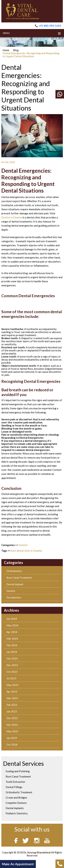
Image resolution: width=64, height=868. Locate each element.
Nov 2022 (12, 725)
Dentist (23, 545)
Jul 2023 (11, 678)
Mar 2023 (12, 698)
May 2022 (12, 731)
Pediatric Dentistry (17, 813)
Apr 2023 (12, 692)
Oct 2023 (12, 672)
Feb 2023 (12, 705)
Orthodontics (14, 571)
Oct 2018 (12, 745)
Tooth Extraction (15, 782)
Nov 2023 (12, 665)
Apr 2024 (12, 632)
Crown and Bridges (16, 798)
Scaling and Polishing (18, 771)
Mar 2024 (12, 639)
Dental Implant (15, 584)
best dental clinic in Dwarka (27, 551)
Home (6, 50)
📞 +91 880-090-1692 (48, 26)
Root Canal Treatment (19, 578)
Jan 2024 (12, 652)
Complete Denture (16, 803)
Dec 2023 (12, 658)
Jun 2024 (12, 619)
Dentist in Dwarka (12, 217)
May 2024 (12, 625)
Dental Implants (15, 808)
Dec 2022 (12, 718)
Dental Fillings (14, 787)
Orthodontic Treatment (19, 792)
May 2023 (12, 685)
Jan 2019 (12, 738)
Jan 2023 (12, 711)
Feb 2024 (12, 645)
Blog (16, 50)
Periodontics (14, 597)
